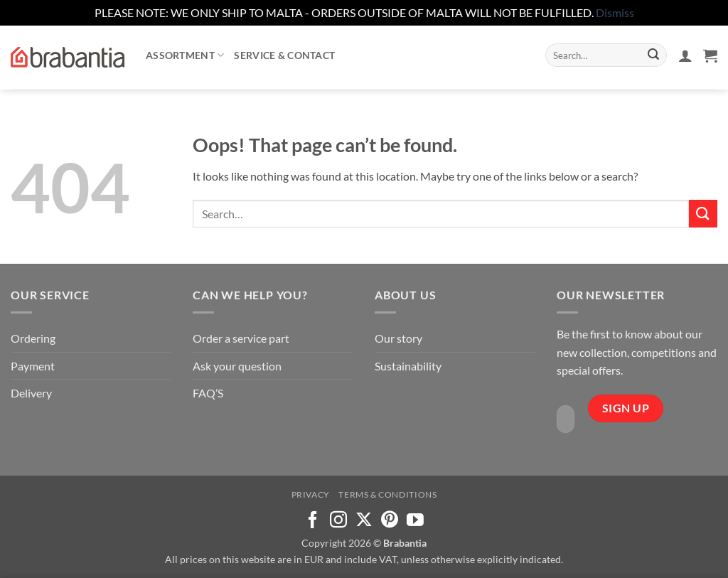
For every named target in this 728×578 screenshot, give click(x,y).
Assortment (185, 55)
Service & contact (284, 55)
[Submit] (653, 55)
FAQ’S (208, 393)
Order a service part (241, 338)
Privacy (311, 494)
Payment (33, 366)
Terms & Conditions (387, 494)
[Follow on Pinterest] (390, 521)
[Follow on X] (364, 521)
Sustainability (408, 366)
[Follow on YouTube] (415, 521)
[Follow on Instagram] (338, 521)
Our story (398, 338)
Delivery (31, 393)
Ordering (33, 338)
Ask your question (237, 366)
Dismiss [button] (615, 12)
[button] (685, 55)
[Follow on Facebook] (313, 521)
